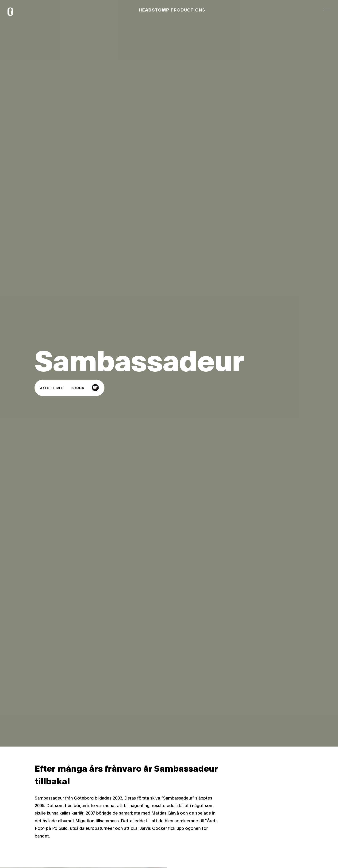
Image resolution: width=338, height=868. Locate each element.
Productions (172, 10)
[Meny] (327, 9)
